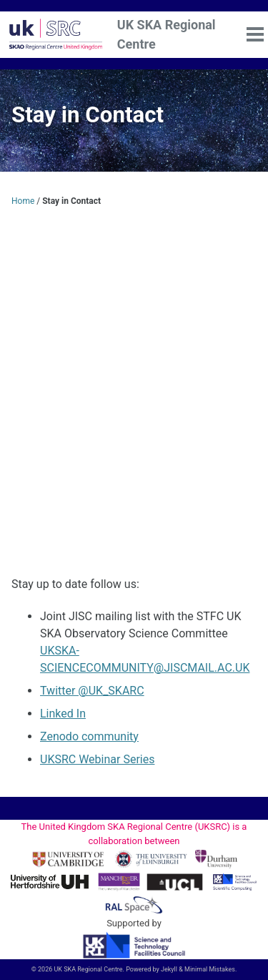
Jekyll (169, 969)
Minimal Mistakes (210, 969)
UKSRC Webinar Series (97, 759)
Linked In (63, 714)
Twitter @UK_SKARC (92, 691)
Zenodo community (89, 736)
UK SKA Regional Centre (167, 34)
